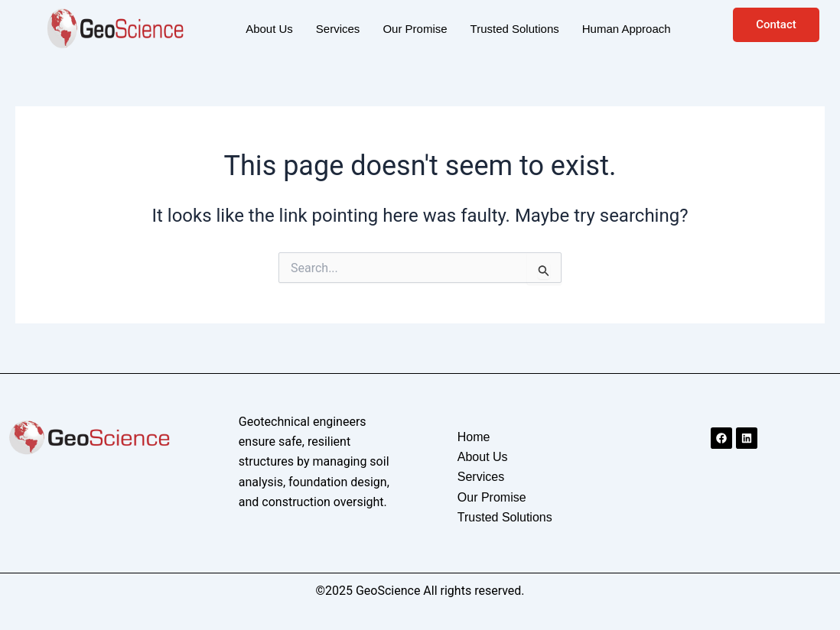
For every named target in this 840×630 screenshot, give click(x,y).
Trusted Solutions (515, 29)
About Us (269, 29)
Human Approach (627, 29)
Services (338, 29)
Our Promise (415, 29)
